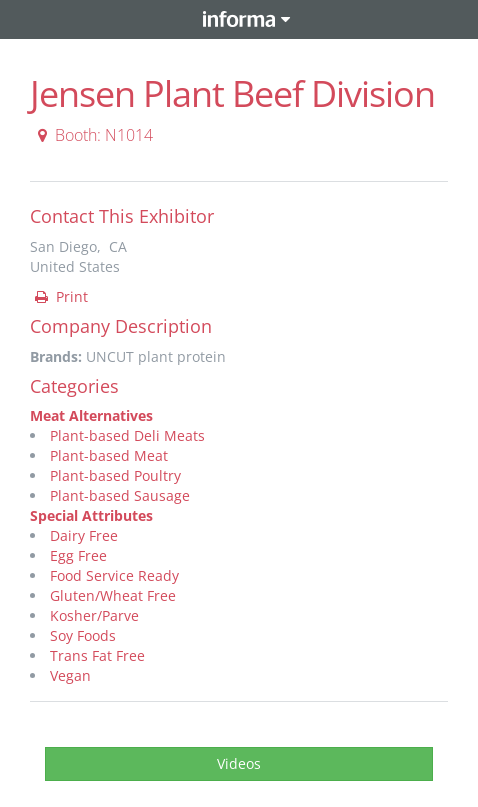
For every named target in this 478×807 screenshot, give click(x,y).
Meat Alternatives (91, 415)
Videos (239, 763)
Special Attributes (91, 515)
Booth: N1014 (92, 135)
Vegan (70, 675)
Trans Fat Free (97, 655)
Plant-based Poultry (115, 475)
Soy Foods (83, 635)
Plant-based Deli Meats (127, 435)
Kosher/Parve (94, 615)
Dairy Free (84, 535)
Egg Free (78, 555)
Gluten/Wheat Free (113, 595)
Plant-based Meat (109, 455)
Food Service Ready (114, 575)
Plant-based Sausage (120, 495)
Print (60, 296)
